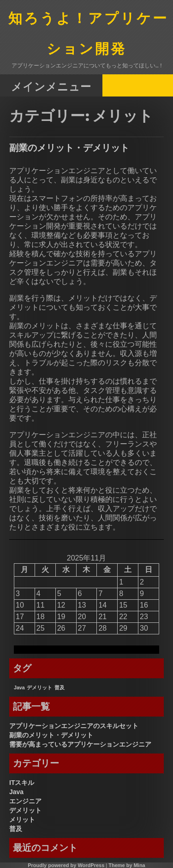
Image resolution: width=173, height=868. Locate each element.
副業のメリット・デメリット (69, 148)
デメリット (25, 810)
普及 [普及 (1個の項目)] (60, 687)
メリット (22, 820)
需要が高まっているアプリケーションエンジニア (80, 744)
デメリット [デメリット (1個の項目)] (39, 687)
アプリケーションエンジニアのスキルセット (74, 726)
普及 (16, 829)
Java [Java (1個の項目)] (19, 687)
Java (16, 792)
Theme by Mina (127, 865)
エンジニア (25, 801)
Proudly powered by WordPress (66, 865)
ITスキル (22, 783)
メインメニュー (51, 86)
